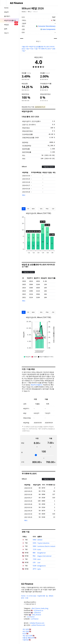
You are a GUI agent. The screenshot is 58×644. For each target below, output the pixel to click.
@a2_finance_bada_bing (40, 608)
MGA (34, 556)
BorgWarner (42, 553)
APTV (35, 569)
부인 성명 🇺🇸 (27, 631)
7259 (35, 559)
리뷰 (27, 598)
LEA (34, 563)
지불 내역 (25, 47)
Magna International (44, 556)
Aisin (39, 559)
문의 (23, 598)
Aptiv (39, 569)
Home (24, 12)
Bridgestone (42, 566)
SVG (41, 209)
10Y (28, 209)
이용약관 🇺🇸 (27, 640)
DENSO (40, 540)
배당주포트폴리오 (37, 385)
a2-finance (35, 619)
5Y (24, 209)
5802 (35, 546)
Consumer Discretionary (47, 26)
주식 (29, 12)
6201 (35, 543)
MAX (33, 209)
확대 (24, 195)
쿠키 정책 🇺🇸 (27, 629)
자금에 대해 (41, 596)
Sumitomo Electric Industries (47, 546)
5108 (35, 566)
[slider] (36, 455)
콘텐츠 (51, 596)
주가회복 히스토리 (45, 49)
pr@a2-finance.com (38, 625)
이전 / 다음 (34, 49)
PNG (47, 209)
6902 (35, 540)
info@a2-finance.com (37, 623)
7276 (35, 550)
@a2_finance (37, 615)
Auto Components (49, 29)
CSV (53, 209)
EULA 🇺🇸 (25, 633)
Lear (39, 562)
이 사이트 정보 (31, 596)
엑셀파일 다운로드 (48, 167)
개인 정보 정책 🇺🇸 (28, 636)
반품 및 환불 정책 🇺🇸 (29, 638)
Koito (39, 550)
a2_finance (31, 617)
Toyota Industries (43, 543)
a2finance (37, 613)
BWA (34, 553)
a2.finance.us (39, 610)
